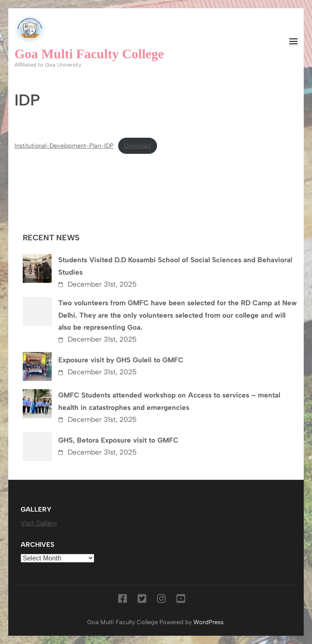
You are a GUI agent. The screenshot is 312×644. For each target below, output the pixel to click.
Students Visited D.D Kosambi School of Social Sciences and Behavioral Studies (175, 266)
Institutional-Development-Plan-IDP (64, 146)
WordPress (208, 622)
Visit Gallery (39, 523)
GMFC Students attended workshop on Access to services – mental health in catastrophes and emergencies (169, 401)
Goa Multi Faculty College (89, 54)
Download (137, 146)
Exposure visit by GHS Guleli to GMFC (121, 360)
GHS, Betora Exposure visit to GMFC (118, 440)
